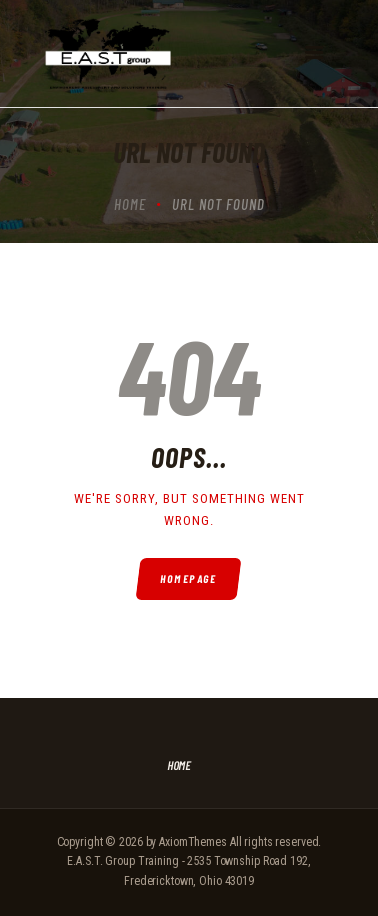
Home (130, 204)
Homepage (189, 578)
